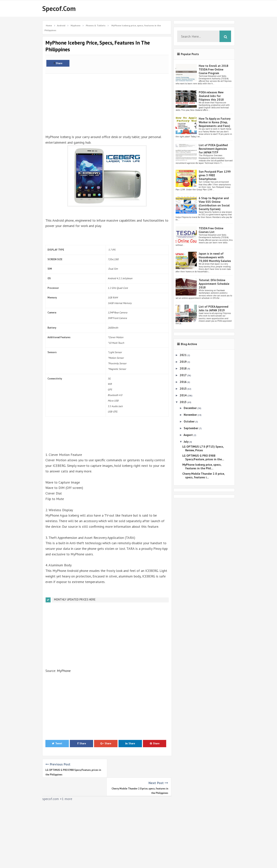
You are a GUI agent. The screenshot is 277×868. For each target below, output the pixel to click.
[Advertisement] (107, 102)
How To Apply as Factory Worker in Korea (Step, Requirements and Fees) (214, 122)
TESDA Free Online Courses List (211, 230)
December (191, 408)
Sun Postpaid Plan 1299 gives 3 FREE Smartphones (215, 175)
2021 (184, 355)
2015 (184, 389)
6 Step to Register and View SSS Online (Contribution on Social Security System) (214, 204)
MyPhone (64, 671)
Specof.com (59, 8)
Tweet (57, 743)
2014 (184, 395)
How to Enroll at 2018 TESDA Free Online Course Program (214, 69)
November (191, 415)
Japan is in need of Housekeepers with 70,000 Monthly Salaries (215, 257)
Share (58, 63)
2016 (184, 382)
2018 (184, 368)
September (191, 428)
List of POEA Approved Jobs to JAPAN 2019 (214, 308)
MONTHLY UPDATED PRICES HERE (75, 599)
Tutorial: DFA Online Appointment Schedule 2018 (214, 284)
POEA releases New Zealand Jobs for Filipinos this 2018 (211, 96)
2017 (183, 375)
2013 (184, 402)
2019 (184, 362)
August (189, 435)
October (189, 421)
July (186, 442)
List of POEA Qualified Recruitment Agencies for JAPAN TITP (213, 149)
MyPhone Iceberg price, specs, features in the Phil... (202, 466)
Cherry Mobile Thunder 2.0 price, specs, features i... (204, 475)
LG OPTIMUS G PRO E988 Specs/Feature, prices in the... (203, 457)
